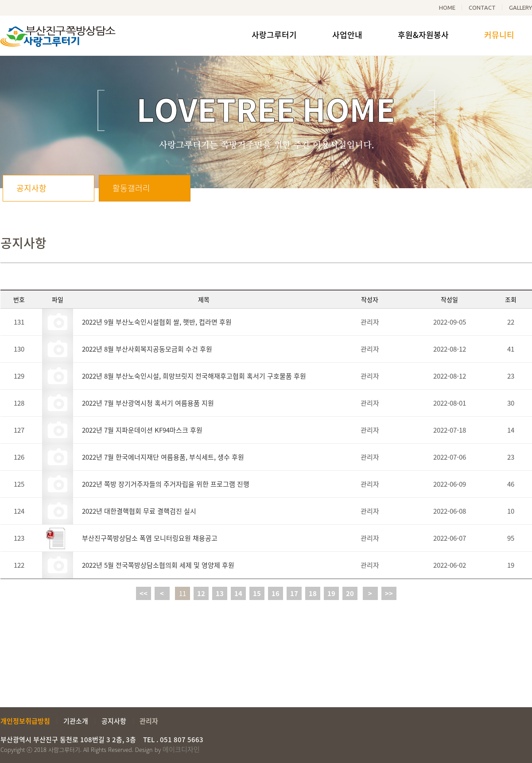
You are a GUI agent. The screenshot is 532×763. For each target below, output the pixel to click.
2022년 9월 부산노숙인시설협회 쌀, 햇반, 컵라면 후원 (157, 322)
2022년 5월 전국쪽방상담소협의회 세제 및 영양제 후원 (158, 565)
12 (201, 593)
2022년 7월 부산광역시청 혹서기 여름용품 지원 (148, 403)
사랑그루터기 (274, 35)
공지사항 (31, 188)
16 (276, 593)
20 (350, 593)
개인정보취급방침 (25, 721)
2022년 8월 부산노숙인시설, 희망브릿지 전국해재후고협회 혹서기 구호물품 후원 (194, 376)
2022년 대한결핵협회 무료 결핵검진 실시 (139, 511)
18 (313, 593)
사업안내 (347, 35)
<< (144, 593)
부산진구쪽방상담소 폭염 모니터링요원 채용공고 (150, 538)
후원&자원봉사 (423, 35)
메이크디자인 (181, 749)
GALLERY (520, 8)
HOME (447, 8)
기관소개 (76, 721)
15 (257, 593)
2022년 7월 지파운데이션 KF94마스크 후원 (142, 430)
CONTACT (482, 8)
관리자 (149, 721)
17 (294, 593)
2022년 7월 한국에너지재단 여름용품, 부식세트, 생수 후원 (163, 457)
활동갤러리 (131, 188)
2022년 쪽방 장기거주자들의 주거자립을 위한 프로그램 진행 (166, 484)
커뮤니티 (499, 35)
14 (238, 593)
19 (331, 593)
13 (220, 593)
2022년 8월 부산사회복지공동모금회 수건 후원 (147, 349)
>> (389, 593)
